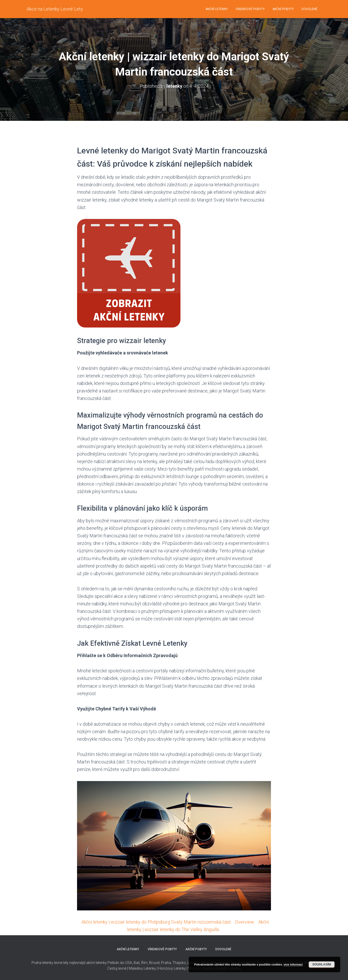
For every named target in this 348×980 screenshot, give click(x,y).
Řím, (144, 963)
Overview (245, 922)
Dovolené (309, 9)
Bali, (137, 963)
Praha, (166, 963)
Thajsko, (180, 963)
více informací (293, 964)
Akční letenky (217, 9)
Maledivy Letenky (142, 968)
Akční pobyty (283, 9)
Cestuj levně (117, 968)
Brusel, (154, 963)
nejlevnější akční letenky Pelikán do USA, (101, 963)
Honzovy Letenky (172, 968)
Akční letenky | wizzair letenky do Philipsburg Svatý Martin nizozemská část (156, 922)
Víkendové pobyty (250, 9)
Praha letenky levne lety (50, 963)
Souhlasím (322, 964)
